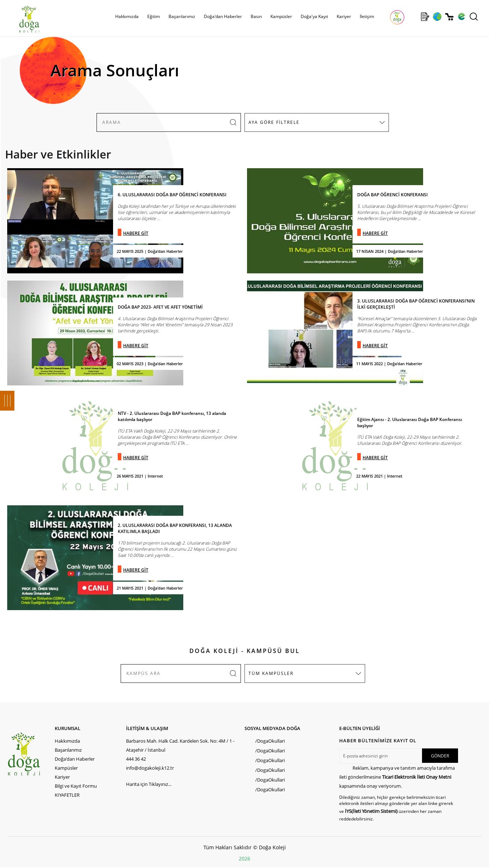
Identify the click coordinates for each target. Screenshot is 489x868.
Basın (256, 16)
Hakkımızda (127, 16)
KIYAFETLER (67, 795)
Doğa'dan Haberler (223, 16)
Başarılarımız (182, 16)
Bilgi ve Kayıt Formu (76, 786)
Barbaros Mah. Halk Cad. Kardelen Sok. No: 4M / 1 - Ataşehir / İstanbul (180, 745)
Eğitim (154, 16)
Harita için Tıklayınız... (149, 784)
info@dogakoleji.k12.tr (150, 768)
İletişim (367, 16)
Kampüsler (281, 16)
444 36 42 (136, 759)
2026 (244, 858)
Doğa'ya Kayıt (314, 16)
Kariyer (344, 16)
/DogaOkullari (270, 741)
